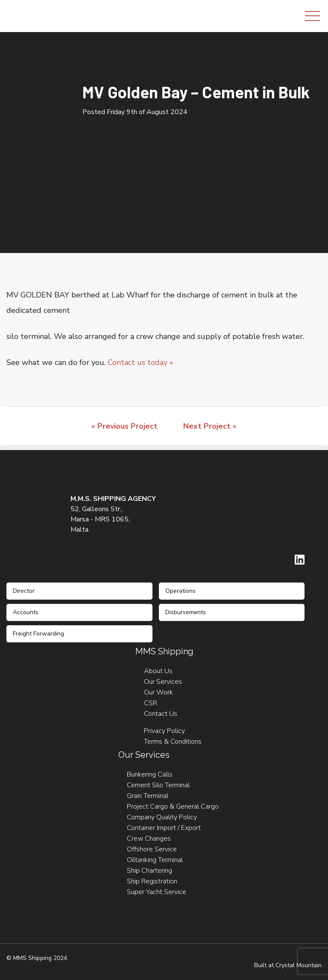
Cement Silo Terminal (158, 785)
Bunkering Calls (150, 774)
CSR (151, 703)
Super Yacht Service (157, 892)
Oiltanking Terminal (155, 860)
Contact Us (161, 714)
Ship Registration (152, 881)
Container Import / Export (164, 828)
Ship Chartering (149, 871)
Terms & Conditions (173, 742)
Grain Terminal (148, 796)
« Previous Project (124, 426)
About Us (158, 671)
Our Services (163, 682)
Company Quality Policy (162, 817)
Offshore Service (152, 849)
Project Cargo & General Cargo (173, 806)
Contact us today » (141, 362)
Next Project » (210, 426)
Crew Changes (149, 839)
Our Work (158, 692)
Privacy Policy (164, 731)
